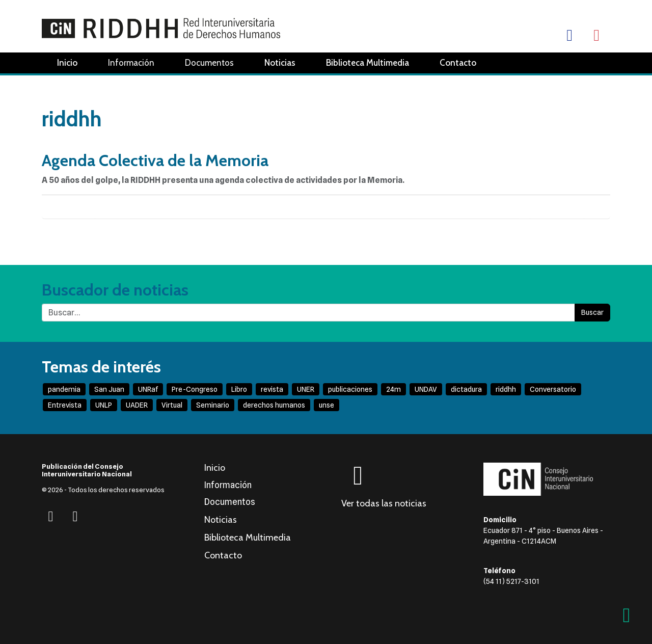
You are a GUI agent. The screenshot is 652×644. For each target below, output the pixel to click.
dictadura (466, 389)
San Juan (109, 389)
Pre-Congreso (195, 389)
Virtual (172, 405)
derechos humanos (274, 405)
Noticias (280, 63)
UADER (137, 405)
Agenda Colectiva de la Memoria (155, 160)
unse (327, 405)
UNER (306, 389)
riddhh (506, 389)
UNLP (104, 405)
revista (272, 389)
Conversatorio (553, 389)
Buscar (592, 312)
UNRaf (148, 389)
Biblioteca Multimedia (368, 63)
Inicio (67, 63)
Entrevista (65, 405)
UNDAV (426, 389)
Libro (239, 389)
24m (393, 389)
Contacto (458, 63)
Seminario (213, 405)
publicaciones (350, 389)
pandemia (64, 389)
